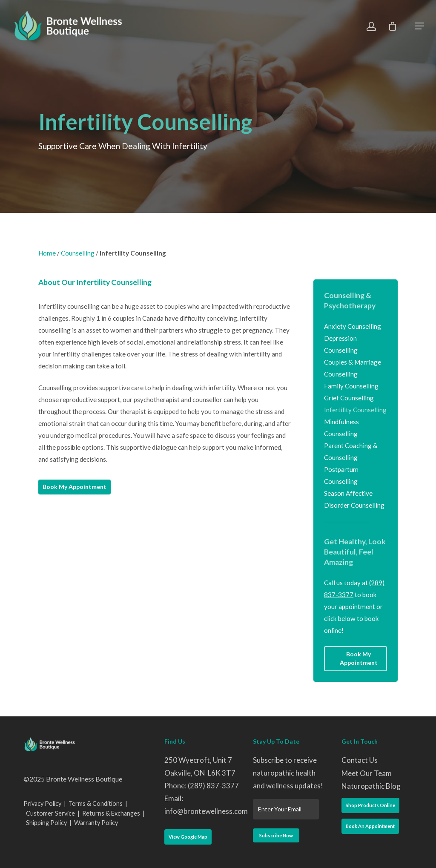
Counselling (78, 253)
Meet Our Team (367, 773)
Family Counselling (351, 386)
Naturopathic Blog (371, 786)
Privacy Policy (42, 803)
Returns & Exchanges (111, 813)
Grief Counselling (349, 398)
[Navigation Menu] (419, 26)
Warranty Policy (96, 823)
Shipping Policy (46, 823)
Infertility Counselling (355, 410)
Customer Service (50, 813)
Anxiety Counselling (353, 326)
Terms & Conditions (96, 803)
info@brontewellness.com (206, 811)
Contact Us (360, 760)
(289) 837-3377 (213, 786)
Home (47, 253)
